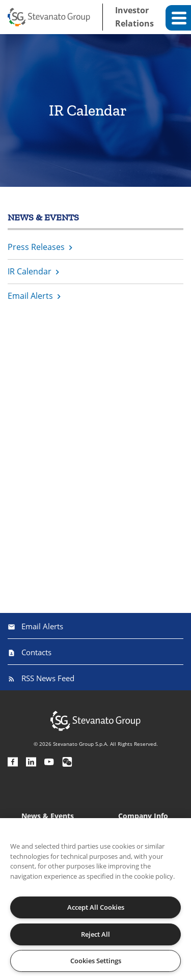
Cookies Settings (96, 961)
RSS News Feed (48, 678)
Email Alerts (30, 296)
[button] (178, 18)
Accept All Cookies (96, 907)
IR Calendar (30, 271)
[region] (95, 899)
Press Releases (36, 247)
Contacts (36, 652)
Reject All (95, 934)
